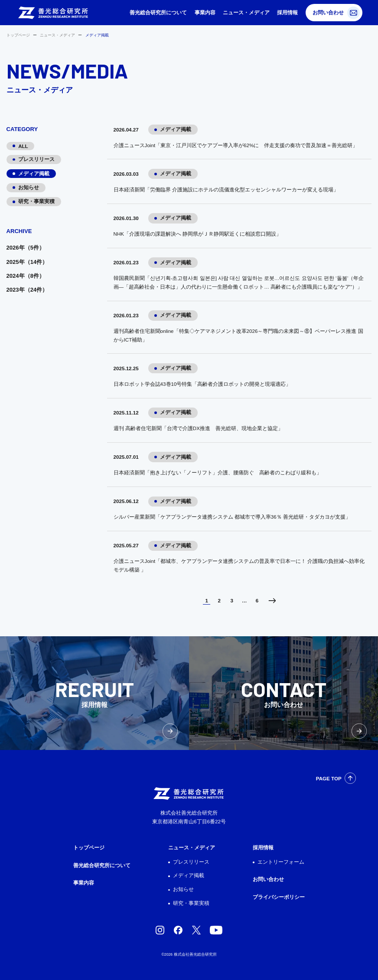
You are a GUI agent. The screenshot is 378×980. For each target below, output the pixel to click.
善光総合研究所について (158, 12)
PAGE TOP (329, 778)
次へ (272, 601)
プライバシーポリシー (279, 897)
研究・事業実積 (36, 201)
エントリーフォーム (281, 862)
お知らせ (29, 187)
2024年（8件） (26, 276)
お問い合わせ (328, 12)
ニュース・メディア (246, 12)
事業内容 (205, 12)
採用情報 (287, 12)
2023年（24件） (27, 290)
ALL (23, 146)
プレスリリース (36, 159)
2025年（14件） (27, 262)
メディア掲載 (34, 173)
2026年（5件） (26, 248)
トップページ (18, 35)
